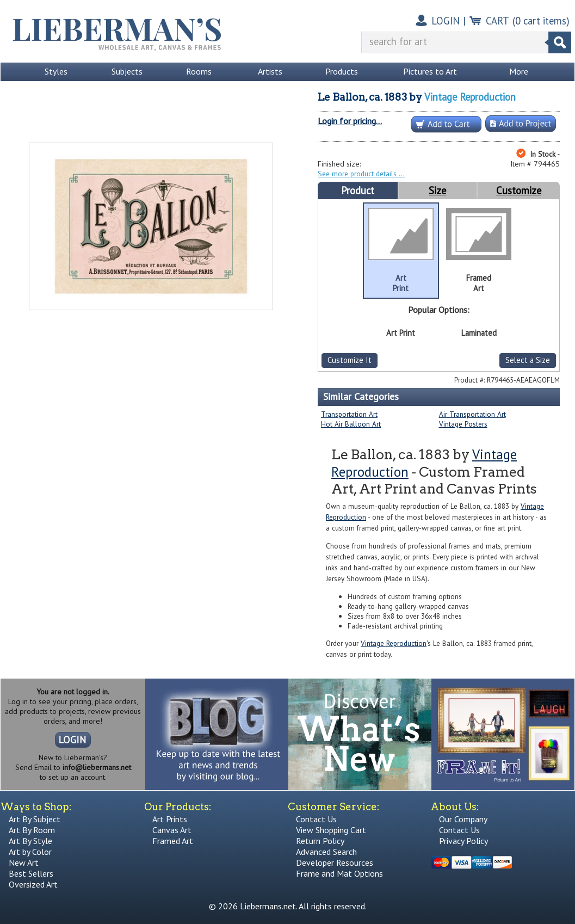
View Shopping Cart (331, 830)
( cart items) (541, 21)
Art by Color (30, 852)
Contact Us (316, 819)
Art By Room (32, 830)
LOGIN (446, 21)
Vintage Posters (463, 424)
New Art (24, 863)
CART (497, 21)
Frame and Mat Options (339, 873)
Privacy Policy (463, 841)
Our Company (463, 819)
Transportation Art (349, 414)
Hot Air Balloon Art (351, 424)
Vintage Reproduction (470, 97)
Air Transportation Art (472, 414)
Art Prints (170, 819)
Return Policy (320, 841)
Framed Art (173, 841)
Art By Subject (35, 819)
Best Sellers (31, 873)
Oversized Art (33, 884)
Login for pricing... (350, 121)
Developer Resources (335, 863)
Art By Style (30, 841)
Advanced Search (326, 852)
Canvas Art (172, 830)
